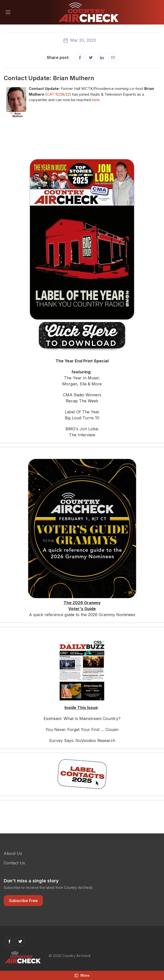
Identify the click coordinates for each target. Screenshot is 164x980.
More (82, 975)
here (96, 100)
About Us (13, 853)
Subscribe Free (23, 901)
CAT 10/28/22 (58, 94)
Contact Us (14, 863)
